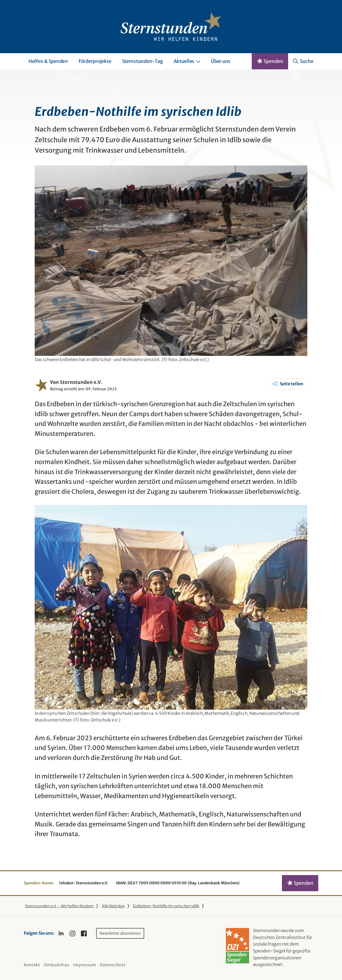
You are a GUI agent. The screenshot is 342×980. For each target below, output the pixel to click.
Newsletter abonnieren (120, 933)
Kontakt (32, 965)
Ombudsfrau (57, 965)
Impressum (85, 965)
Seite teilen (292, 384)
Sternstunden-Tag (142, 61)
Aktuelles (187, 61)
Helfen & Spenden (48, 61)
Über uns (221, 61)
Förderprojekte (95, 61)
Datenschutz (113, 965)
